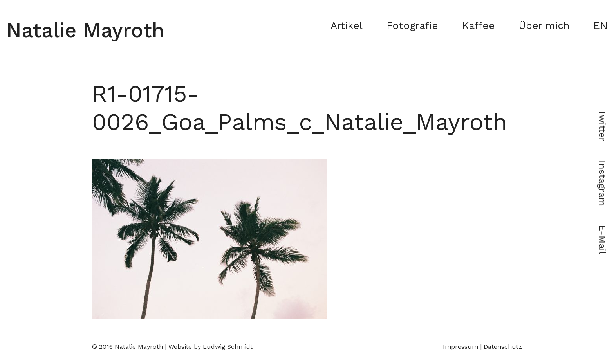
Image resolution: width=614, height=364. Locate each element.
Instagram (602, 183)
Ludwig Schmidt (228, 347)
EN (600, 25)
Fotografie (412, 25)
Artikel (347, 25)
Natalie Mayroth (85, 30)
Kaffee (479, 25)
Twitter (602, 126)
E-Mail (602, 240)
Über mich (544, 25)
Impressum (460, 347)
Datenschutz (503, 347)
